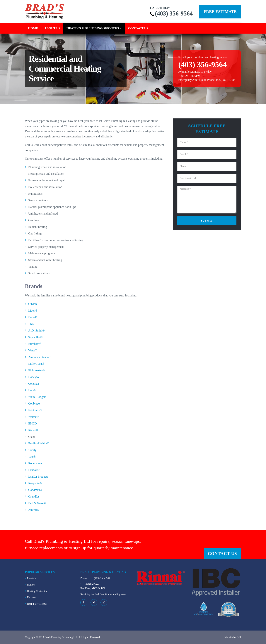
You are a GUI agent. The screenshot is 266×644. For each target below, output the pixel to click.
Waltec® (33, 417)
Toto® (32, 456)
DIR (239, 637)
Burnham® (35, 344)
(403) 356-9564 (173, 13)
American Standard (40, 357)
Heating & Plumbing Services (93, 28)
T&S (31, 324)
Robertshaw (35, 463)
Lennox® (34, 470)
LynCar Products (38, 476)
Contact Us (138, 28)
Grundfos (34, 496)
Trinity (32, 450)
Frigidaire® (35, 410)
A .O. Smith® (36, 330)
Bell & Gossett (37, 503)
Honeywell (35, 377)
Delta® (33, 317)
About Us (52, 28)
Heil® (32, 390)
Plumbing (32, 578)
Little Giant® (36, 364)
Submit (207, 220)
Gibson (33, 304)
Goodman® (35, 490)
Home (33, 28)
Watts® (33, 350)
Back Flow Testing (37, 604)
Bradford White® (39, 443)
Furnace (31, 597)
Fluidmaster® (36, 370)
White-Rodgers (37, 397)
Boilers (31, 585)
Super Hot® (35, 337)
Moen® (33, 310)
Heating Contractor (37, 591)
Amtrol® (34, 510)
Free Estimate (220, 12)
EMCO (33, 423)
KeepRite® (35, 483)
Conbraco (34, 403)
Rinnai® (33, 430)
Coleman (34, 383)
